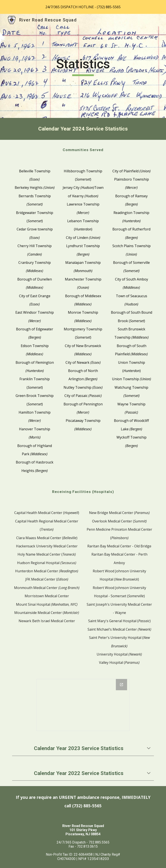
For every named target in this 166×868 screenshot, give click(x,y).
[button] (149, 749)
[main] (83, 66)
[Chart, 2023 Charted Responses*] (83, 705)
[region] (83, 7)
